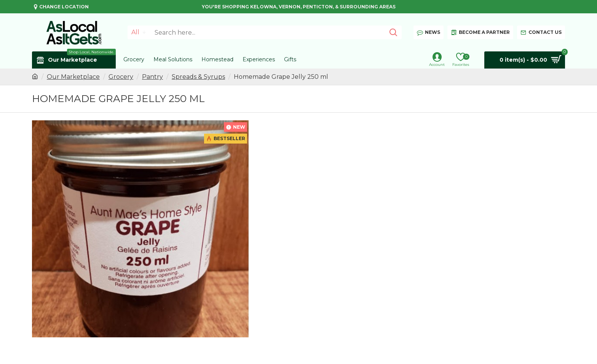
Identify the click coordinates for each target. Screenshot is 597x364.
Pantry (152, 77)
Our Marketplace (73, 77)
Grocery (121, 77)
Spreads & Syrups (198, 77)
